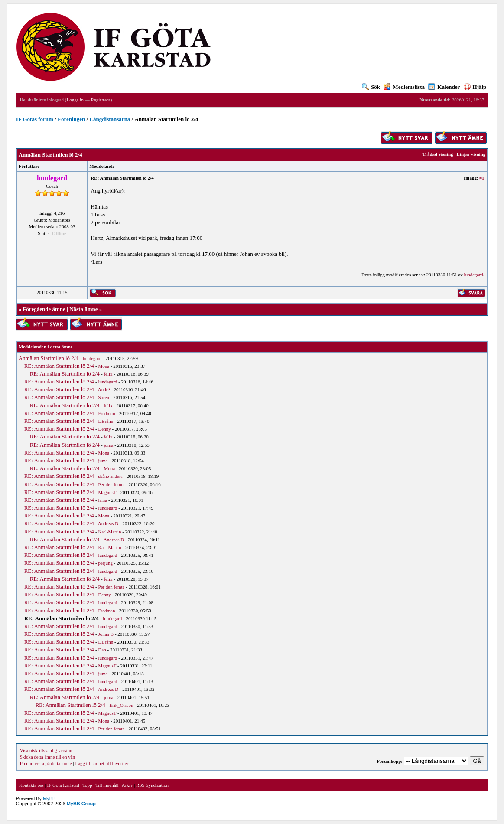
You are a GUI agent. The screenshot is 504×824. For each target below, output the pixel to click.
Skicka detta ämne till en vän (47, 757)
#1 (482, 178)
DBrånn (106, 421)
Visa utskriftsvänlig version (46, 750)
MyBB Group (81, 804)
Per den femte (111, 484)
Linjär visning (471, 154)
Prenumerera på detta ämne (46, 763)
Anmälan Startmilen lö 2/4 (49, 358)
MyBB (49, 798)
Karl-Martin (109, 532)
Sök (371, 87)
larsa (102, 500)
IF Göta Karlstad (63, 785)
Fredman (106, 413)
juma (108, 445)
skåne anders (110, 476)
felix (108, 374)
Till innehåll (107, 785)
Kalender (444, 87)
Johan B (106, 634)
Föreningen (71, 119)
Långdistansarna (110, 119)
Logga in (75, 100)
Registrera (100, 100)
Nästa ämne (83, 309)
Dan (102, 650)
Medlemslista (404, 87)
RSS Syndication (152, 785)
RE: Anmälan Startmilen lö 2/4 (59, 366)
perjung (105, 563)
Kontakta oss (31, 785)
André (104, 389)
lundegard (474, 275)
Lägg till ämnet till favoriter (102, 763)
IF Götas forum (35, 119)
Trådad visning (438, 154)
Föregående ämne (44, 309)
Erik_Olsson (121, 705)
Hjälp (475, 87)
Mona (104, 366)
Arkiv (127, 785)
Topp (87, 785)
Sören (104, 397)
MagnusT (107, 492)
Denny (104, 429)
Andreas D (108, 523)
